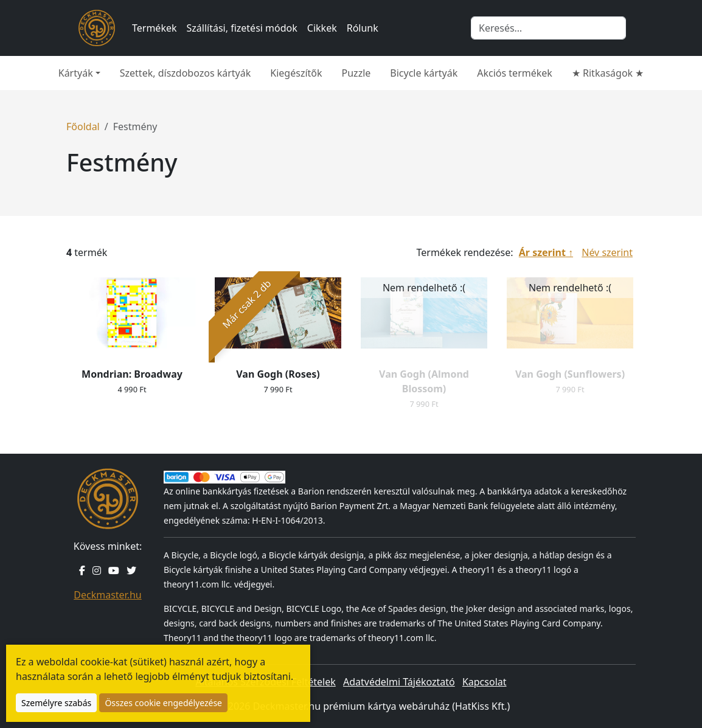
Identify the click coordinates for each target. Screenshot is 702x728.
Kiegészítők (296, 73)
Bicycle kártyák (424, 73)
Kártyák (76, 73)
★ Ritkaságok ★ (608, 73)
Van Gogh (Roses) (278, 374)
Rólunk (363, 28)
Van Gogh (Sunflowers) (570, 374)
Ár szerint (542, 252)
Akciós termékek (515, 73)
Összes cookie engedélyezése (163, 703)
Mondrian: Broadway (132, 374)
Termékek (155, 28)
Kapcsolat (485, 682)
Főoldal (83, 127)
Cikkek (322, 28)
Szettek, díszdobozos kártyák (186, 73)
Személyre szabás (56, 703)
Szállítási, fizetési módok (242, 28)
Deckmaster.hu (107, 595)
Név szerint (607, 252)
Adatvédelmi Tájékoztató (399, 682)
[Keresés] (548, 28)
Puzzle (356, 73)
